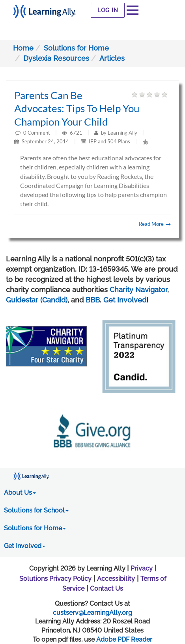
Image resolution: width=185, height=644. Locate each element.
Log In (108, 10)
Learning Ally (122, 133)
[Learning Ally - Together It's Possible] (44, 9)
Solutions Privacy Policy (55, 579)
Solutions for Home (76, 48)
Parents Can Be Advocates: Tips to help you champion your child (77, 109)
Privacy (142, 568)
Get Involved (125, 300)
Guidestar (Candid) (37, 300)
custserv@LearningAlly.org (92, 613)
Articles (112, 58)
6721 (77, 133)
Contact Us (107, 589)
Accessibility (116, 579)
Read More (155, 224)
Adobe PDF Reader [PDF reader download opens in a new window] (124, 639)
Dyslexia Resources (56, 58)
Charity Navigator (138, 290)
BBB (93, 300)
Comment (39, 133)
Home (23, 48)
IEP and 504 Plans (109, 141)
